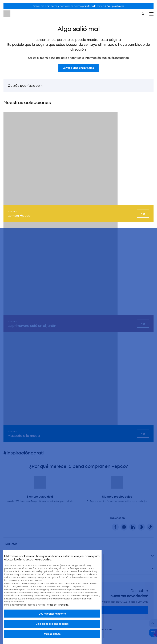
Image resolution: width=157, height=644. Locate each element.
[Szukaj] (143, 14)
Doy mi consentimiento (52, 614)
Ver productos (116, 6)
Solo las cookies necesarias (52, 624)
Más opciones (52, 634)
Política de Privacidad (57, 605)
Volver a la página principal (78, 68)
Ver (143, 214)
